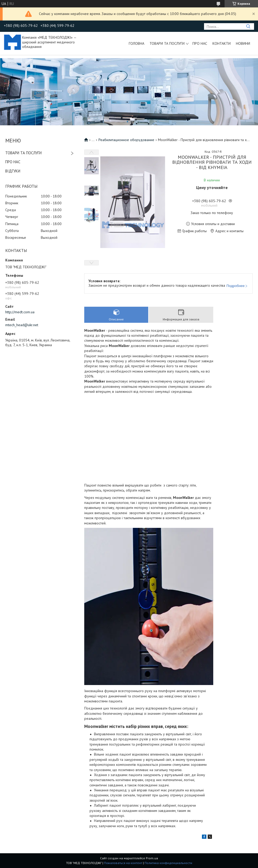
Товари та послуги (167, 43)
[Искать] (248, 26)
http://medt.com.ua (20, 312)
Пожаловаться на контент (123, 863)
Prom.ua (152, 858)
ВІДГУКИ (13, 171)
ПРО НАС (13, 162)
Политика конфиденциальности (168, 863)
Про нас (200, 43)
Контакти (222, 43)
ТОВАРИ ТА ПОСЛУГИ (23, 153)
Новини (243, 43)
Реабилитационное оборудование (126, 140)
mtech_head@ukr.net (22, 325)
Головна (137, 43)
